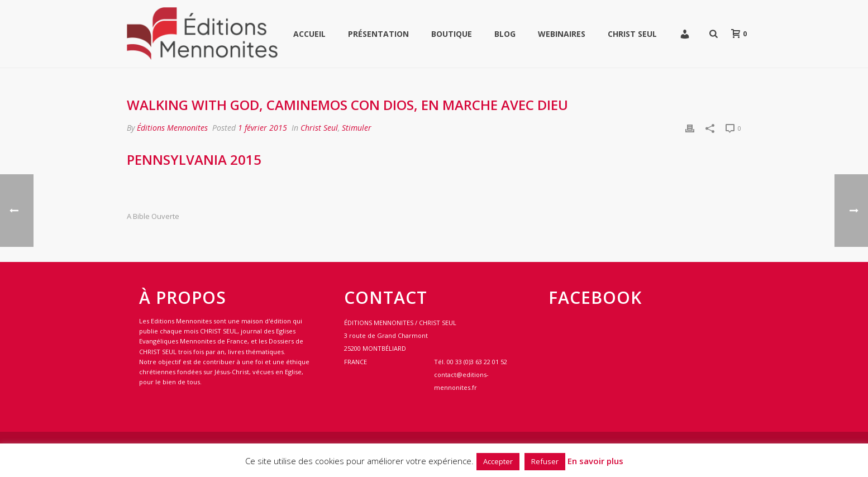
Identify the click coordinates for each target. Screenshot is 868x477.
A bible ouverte (153, 216)
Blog (505, 34)
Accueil (309, 34)
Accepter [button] (498, 461)
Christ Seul (632, 34)
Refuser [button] (545, 461)
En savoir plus (595, 461)
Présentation (378, 34)
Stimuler (357, 128)
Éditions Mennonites (172, 128)
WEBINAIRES (562, 34)
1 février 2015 (263, 128)
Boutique (452, 34)
